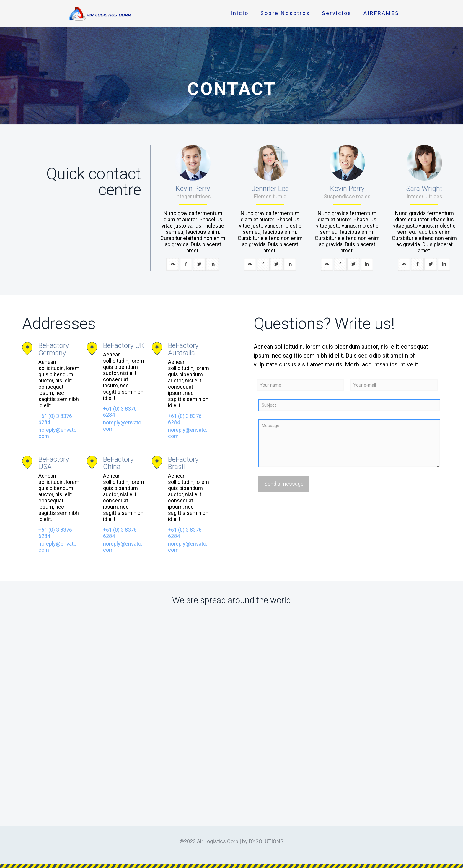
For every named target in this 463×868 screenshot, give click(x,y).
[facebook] (186, 264)
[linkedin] (212, 264)
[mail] (173, 264)
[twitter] (199, 264)
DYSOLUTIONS (266, 841)
